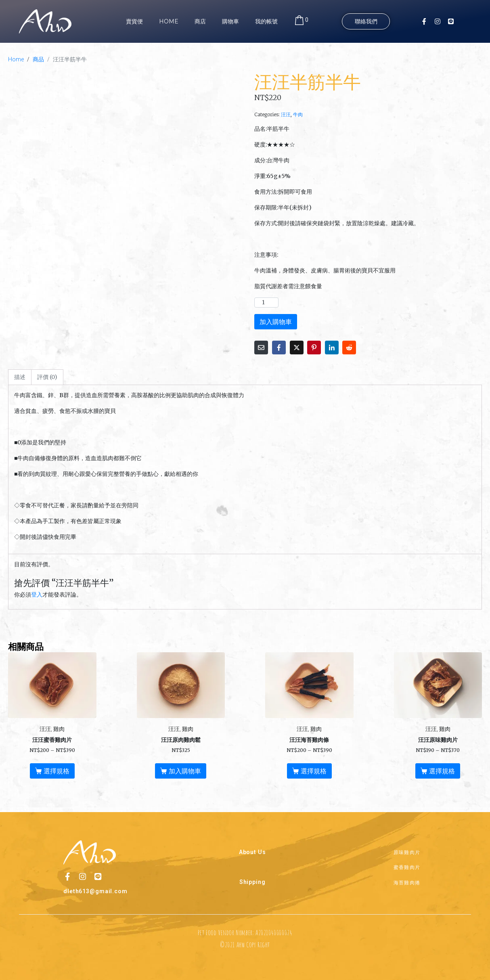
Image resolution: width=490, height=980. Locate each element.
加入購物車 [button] (185, 771)
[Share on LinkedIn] (332, 348)
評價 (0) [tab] (47, 377)
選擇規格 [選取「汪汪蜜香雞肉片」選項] (57, 771)
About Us (252, 852)
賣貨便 (134, 21)
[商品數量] (266, 303)
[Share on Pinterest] (314, 348)
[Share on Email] (261, 348)
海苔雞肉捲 (407, 882)
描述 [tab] (20, 377)
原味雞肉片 (407, 851)
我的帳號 (266, 21)
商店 (200, 21)
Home (169, 21)
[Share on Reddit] (349, 348)
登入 (37, 595)
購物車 (230, 21)
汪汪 (286, 114)
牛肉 (298, 114)
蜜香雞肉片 (407, 866)
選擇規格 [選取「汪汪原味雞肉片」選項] (442, 771)
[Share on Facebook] (279, 348)
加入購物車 (276, 322)
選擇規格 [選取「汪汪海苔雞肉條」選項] (314, 771)
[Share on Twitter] (297, 348)
